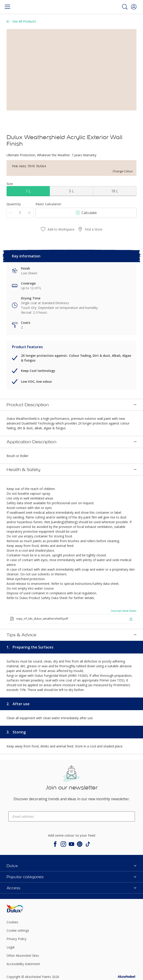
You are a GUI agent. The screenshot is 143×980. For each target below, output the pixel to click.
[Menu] (7, 7)
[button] (134, 7)
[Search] (125, 7)
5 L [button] (71, 191)
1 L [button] (28, 191)
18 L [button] (115, 191)
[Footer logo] (28, 859)
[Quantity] (20, 213)
